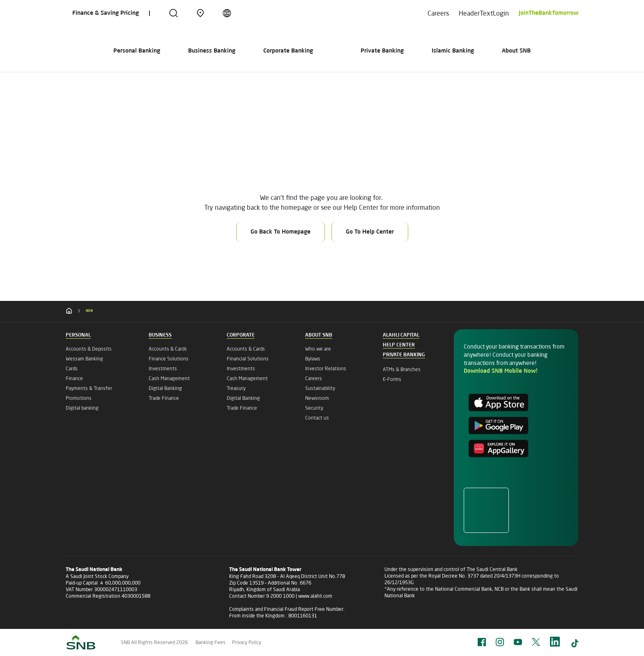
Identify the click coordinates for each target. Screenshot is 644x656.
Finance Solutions (169, 359)
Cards (72, 368)
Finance (74, 378)
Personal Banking (99, 51)
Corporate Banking (250, 51)
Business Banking (174, 51)
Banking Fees (210, 642)
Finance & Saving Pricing (106, 13)
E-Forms (392, 379)
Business (160, 335)
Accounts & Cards (168, 349)
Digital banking (82, 408)
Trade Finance (164, 398)
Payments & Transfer (89, 388)
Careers (438, 13)
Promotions (79, 398)
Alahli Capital (401, 335)
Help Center (399, 345)
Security (314, 408)
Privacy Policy (247, 642)
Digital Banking (165, 388)
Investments (163, 368)
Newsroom (317, 398)
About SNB (554, 51)
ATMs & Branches (402, 369)
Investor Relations (326, 368)
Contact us (317, 418)
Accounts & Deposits (89, 349)
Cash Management (169, 378)
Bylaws (313, 359)
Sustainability (320, 388)
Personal (78, 335)
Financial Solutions (248, 359)
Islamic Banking (491, 51)
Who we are (318, 349)
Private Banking (420, 51)
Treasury (236, 388)
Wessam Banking (84, 359)
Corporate (241, 335)
